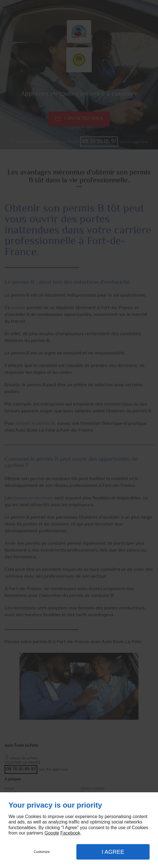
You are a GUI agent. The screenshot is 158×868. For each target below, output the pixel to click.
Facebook (70, 833)
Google (52, 833)
